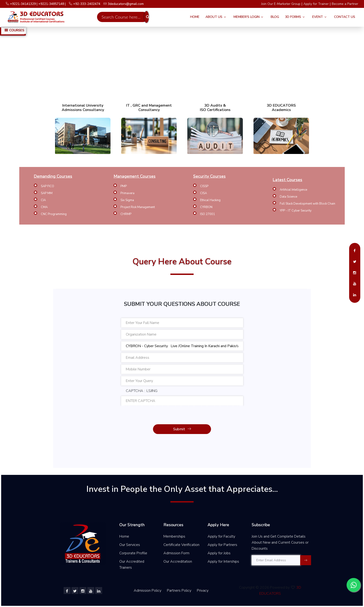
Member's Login (247, 17)
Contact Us (345, 17)
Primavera (127, 193)
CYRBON (206, 207)
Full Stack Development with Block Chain (307, 204)
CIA (43, 200)
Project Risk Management (138, 207)
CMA (44, 207)
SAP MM (47, 193)
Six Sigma (127, 200)
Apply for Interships (223, 561)
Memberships (174, 536)
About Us (214, 17)
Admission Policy (148, 591)
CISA (203, 193)
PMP (124, 186)
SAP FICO (47, 186)
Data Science (288, 197)
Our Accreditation (178, 561)
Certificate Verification (181, 545)
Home (195, 17)
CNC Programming (54, 214)
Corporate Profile (133, 553)
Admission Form (176, 553)
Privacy (203, 591)
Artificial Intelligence (293, 190)
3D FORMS (293, 17)
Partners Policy (180, 591)
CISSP (204, 186)
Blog (275, 17)
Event (318, 17)
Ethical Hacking (210, 200)
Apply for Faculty (221, 536)
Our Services (130, 545)
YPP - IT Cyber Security (296, 211)
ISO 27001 (208, 214)
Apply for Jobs (219, 553)
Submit (182, 429)
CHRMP (126, 214)
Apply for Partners (222, 545)
